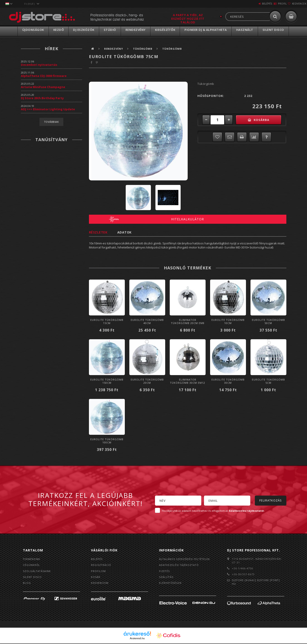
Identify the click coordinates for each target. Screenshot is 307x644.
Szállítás (166, 577)
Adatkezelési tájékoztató (179, 565)
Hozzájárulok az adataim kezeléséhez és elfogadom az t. (213, 511)
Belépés (254, 4)
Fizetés (165, 571)
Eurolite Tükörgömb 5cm (268, 381)
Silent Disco (273, 30)
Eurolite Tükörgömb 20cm (147, 381)
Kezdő (59, 30)
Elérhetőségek (171, 584)
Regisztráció (101, 565)
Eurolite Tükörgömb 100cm (107, 441)
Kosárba (263, 120)
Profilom (98, 571)
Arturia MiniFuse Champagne (43, 87)
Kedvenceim (100, 584)
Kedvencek (297, 4)
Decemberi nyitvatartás (39, 65)
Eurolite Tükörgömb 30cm (228, 381)
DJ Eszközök (84, 30)
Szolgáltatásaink (37, 571)
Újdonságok (33, 30)
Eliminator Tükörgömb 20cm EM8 (188, 321)
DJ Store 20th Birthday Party (42, 98)
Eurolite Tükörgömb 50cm (268, 321)
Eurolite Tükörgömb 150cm (107, 381)
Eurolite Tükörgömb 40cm (147, 321)
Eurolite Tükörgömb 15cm (107, 321)
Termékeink (32, 559)
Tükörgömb (144, 49)
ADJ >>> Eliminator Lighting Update (48, 109)
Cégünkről (32, 565)
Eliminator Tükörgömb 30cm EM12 (188, 381)
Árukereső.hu (137, 639)
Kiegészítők (165, 30)
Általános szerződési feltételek (185, 559)
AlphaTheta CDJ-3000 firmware (44, 76)
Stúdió (110, 30)
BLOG (27, 584)
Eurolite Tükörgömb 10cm (228, 321)
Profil (274, 4)
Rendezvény (136, 30)
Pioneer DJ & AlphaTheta (206, 30)
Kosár (96, 577)
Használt (245, 30)
